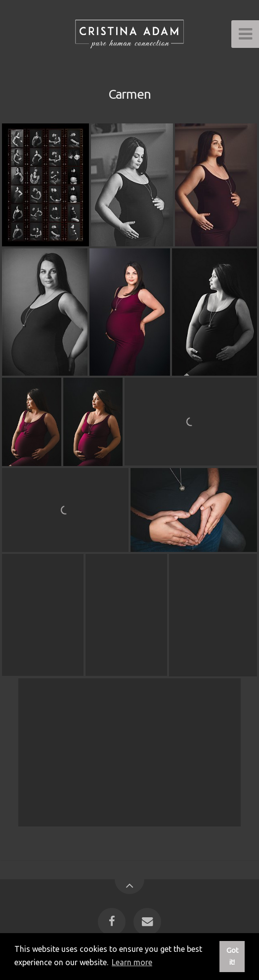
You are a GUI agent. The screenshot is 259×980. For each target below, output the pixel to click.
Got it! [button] (232, 956)
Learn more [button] (132, 962)
